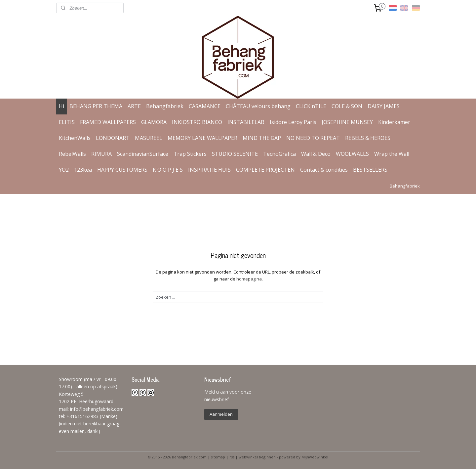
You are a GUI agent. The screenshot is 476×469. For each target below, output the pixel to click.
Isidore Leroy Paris (293, 122)
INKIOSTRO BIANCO (197, 122)
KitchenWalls (75, 138)
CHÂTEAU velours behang (258, 106)
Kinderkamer (394, 122)
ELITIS (67, 122)
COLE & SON (347, 106)
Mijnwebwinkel (315, 457)
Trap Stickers (190, 154)
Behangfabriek (165, 106)
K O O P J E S (168, 170)
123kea (83, 170)
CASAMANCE (205, 106)
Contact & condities (324, 170)
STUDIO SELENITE (235, 154)
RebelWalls (72, 154)
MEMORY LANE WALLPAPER (202, 138)
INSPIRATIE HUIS (209, 170)
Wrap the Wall (392, 154)
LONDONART (113, 138)
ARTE (134, 106)
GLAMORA (154, 122)
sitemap (218, 457)
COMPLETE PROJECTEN (265, 170)
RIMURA (101, 154)
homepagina (249, 279)
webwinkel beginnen (257, 457)
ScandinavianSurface (143, 154)
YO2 (64, 170)
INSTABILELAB (246, 122)
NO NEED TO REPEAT (313, 138)
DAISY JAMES (384, 106)
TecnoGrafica (279, 154)
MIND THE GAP (262, 138)
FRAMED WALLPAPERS (108, 122)
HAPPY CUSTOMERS (122, 170)
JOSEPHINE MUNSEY (347, 122)
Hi (61, 106)
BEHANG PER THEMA (96, 106)
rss (232, 457)
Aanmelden (221, 414)
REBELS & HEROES (368, 138)
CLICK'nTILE (311, 106)
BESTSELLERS (370, 170)
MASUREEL (149, 138)
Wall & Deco (316, 154)
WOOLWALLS (352, 154)
